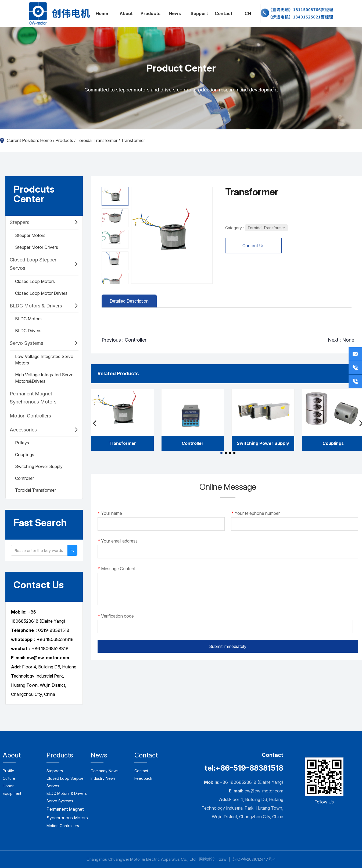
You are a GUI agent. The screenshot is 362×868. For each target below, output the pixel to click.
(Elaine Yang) (52, 621)
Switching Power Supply (39, 466)
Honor (8, 786)
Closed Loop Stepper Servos (33, 264)
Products (150, 13)
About (126, 13)
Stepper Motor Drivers (37, 247)
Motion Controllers (30, 416)
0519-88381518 (54, 630)
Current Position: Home (30, 140)
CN (248, 13)
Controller (24, 478)
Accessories (23, 430)
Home (102, 13)
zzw (223, 859)
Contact (224, 13)
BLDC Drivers (28, 331)
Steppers (19, 222)
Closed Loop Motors (35, 281)
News (175, 13)
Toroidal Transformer (97, 140)
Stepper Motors (30, 235)
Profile (8, 771)
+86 (36, 649)
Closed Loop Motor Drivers (41, 293)
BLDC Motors (28, 319)
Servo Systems (26, 343)
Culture (9, 778)
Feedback (143, 778)
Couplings (25, 455)
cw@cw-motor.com (264, 791)
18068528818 (55, 649)
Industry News (103, 778)
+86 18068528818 (55, 639)
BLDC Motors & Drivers (36, 306)
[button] (221, 453)
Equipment (12, 793)
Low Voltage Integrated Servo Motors (44, 360)
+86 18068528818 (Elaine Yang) (251, 782)
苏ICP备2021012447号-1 (254, 859)
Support (199, 13)
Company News (105, 771)
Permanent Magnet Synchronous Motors (33, 398)
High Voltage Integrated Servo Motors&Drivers (44, 378)
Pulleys (22, 443)
